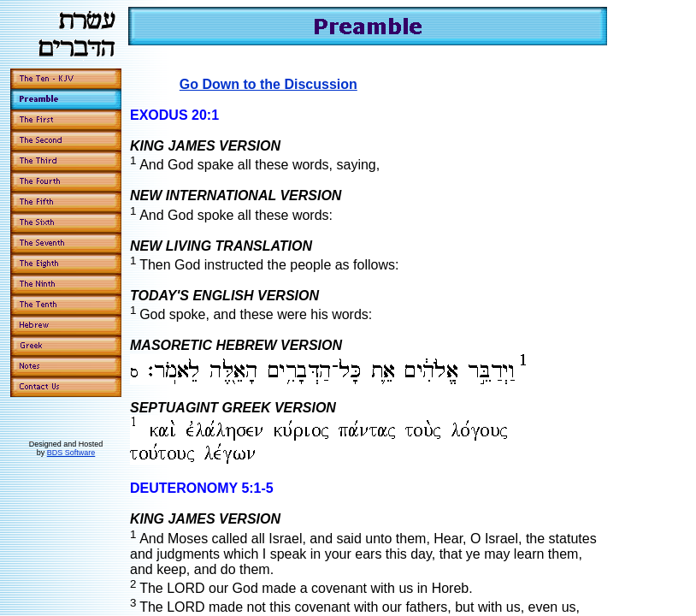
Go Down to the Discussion (268, 84)
